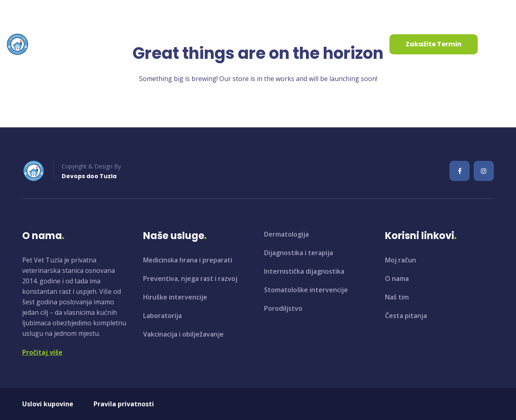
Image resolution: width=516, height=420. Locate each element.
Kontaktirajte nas (249, 44)
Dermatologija (286, 234)
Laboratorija (162, 316)
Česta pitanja (406, 316)
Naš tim (397, 297)
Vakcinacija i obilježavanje (183, 334)
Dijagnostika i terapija (299, 253)
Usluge (140, 44)
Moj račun (401, 260)
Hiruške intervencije (175, 297)
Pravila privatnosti (124, 404)
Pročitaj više (42, 352)
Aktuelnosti (188, 44)
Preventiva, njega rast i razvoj (190, 279)
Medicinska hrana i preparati (188, 260)
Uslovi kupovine (48, 404)
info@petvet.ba (35, 11)
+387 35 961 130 (111, 11)
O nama (98, 44)
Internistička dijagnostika (304, 271)
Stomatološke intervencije (306, 290)
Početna (59, 44)
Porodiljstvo (283, 308)
